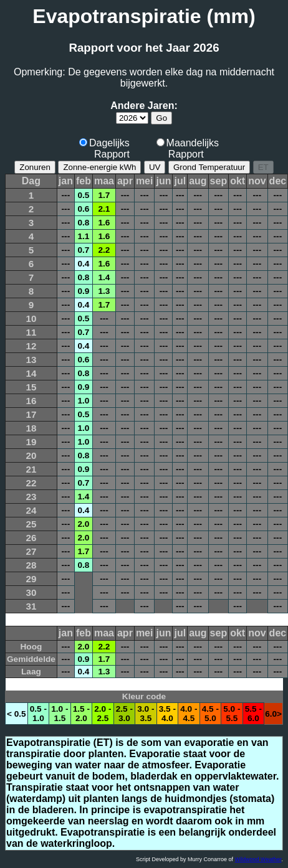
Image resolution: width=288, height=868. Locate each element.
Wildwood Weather (258, 859)
